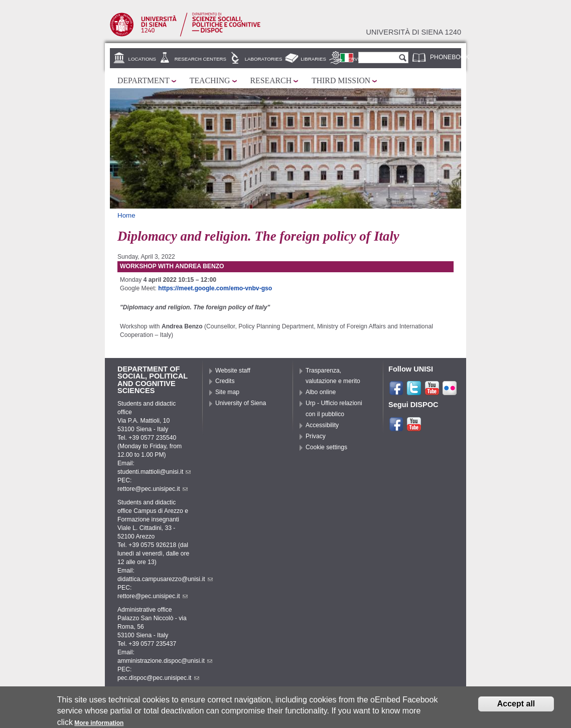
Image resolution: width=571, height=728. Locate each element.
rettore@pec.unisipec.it (153, 489)
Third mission (341, 80)
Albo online (321, 392)
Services (357, 59)
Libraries (313, 59)
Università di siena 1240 (413, 32)
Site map (227, 392)
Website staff (233, 371)
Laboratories (264, 59)
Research (271, 80)
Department (144, 80)
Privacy (316, 436)
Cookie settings (326, 447)
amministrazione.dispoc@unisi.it (165, 661)
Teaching (210, 80)
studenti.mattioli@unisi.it (154, 472)
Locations (142, 59)
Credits (225, 381)
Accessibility (322, 425)
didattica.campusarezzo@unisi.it (165, 579)
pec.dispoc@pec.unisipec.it (158, 678)
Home (126, 215)
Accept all (516, 706)
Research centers (200, 59)
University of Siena (241, 403)
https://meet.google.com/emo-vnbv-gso (215, 288)
